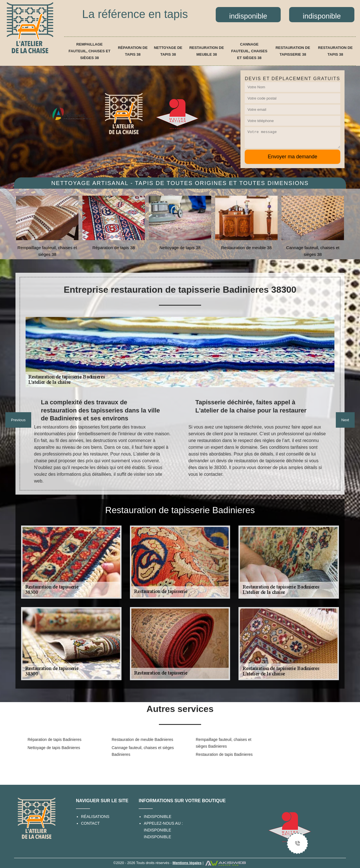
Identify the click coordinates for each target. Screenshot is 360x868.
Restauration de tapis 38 (335, 51)
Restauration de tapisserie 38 (293, 51)
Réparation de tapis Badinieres (54, 740)
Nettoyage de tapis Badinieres (54, 748)
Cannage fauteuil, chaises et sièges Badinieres (143, 751)
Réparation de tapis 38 (133, 51)
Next (345, 420)
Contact (90, 823)
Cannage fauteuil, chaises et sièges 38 (249, 51)
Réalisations (95, 817)
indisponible (157, 830)
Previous (18, 420)
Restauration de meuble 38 (207, 51)
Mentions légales (187, 863)
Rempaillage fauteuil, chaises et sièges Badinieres (224, 743)
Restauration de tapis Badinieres (224, 754)
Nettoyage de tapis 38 (168, 51)
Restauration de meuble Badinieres (142, 740)
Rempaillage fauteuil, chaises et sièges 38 (90, 51)
